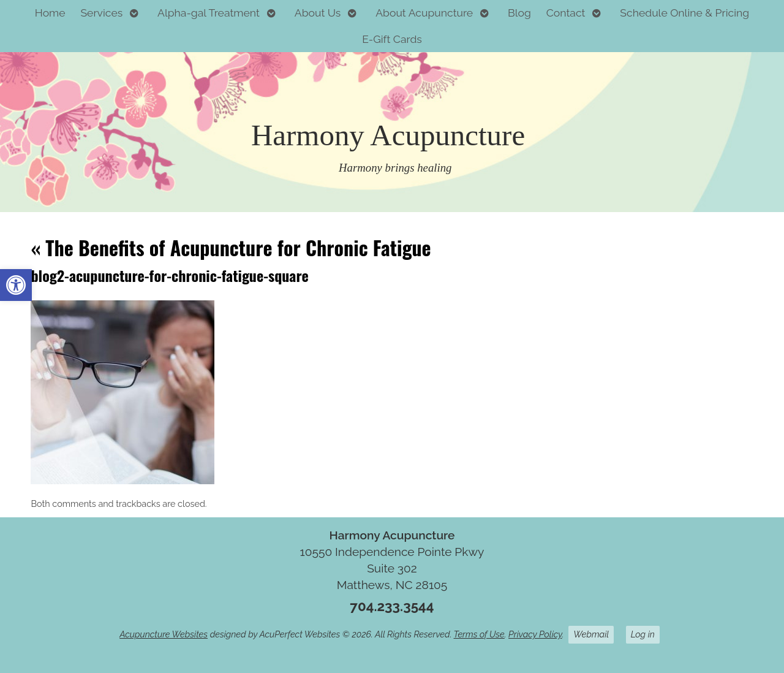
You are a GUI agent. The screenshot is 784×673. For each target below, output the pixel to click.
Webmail (591, 634)
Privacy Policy (535, 634)
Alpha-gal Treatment (209, 13)
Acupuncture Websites (164, 634)
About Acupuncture (424, 13)
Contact (566, 13)
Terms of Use (479, 634)
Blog (519, 13)
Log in (643, 634)
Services (101, 13)
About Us (318, 13)
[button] (16, 285)
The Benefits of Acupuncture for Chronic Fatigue (231, 247)
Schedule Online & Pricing (684, 13)
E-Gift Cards (392, 39)
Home (50, 13)
